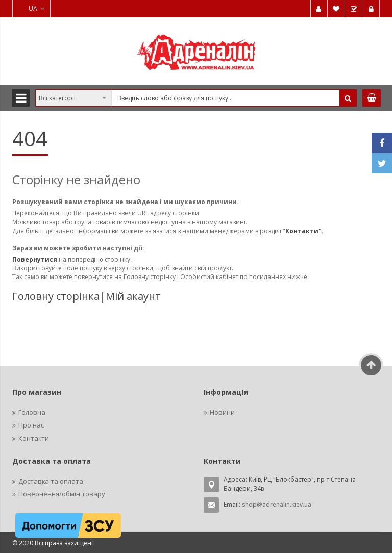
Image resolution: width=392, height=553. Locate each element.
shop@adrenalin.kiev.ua (277, 504)
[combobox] (196, 98)
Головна (32, 412)
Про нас (31, 425)
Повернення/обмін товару (62, 494)
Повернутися (35, 259)
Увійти (371, 9)
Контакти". (304, 231)
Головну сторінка (56, 296)
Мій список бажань (336, 9)
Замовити (354, 9)
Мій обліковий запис (319, 9)
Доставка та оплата (51, 481)
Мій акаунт (133, 296)
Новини (222, 412)
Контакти (34, 438)
